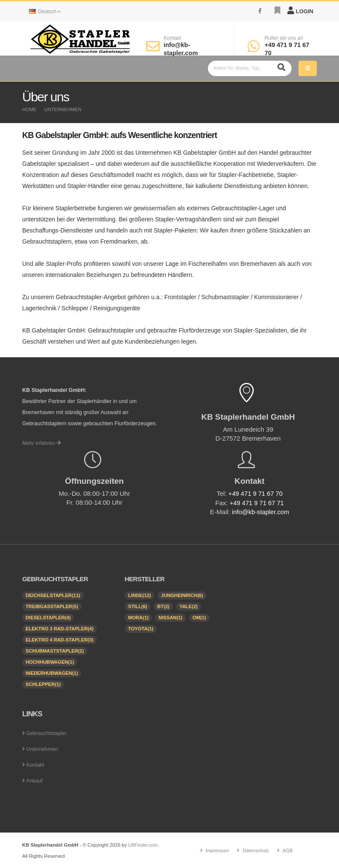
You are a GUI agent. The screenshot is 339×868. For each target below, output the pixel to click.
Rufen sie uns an (284, 38)
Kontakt (172, 38)
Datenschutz (256, 850)
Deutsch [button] (44, 12)
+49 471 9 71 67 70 (256, 493)
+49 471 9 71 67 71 (257, 502)
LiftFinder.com (143, 844)
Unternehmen (63, 109)
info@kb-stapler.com (260, 511)
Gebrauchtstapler (47, 733)
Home (29, 109)
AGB (288, 850)
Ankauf (34, 780)
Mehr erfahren (42, 443)
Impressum (217, 850)
